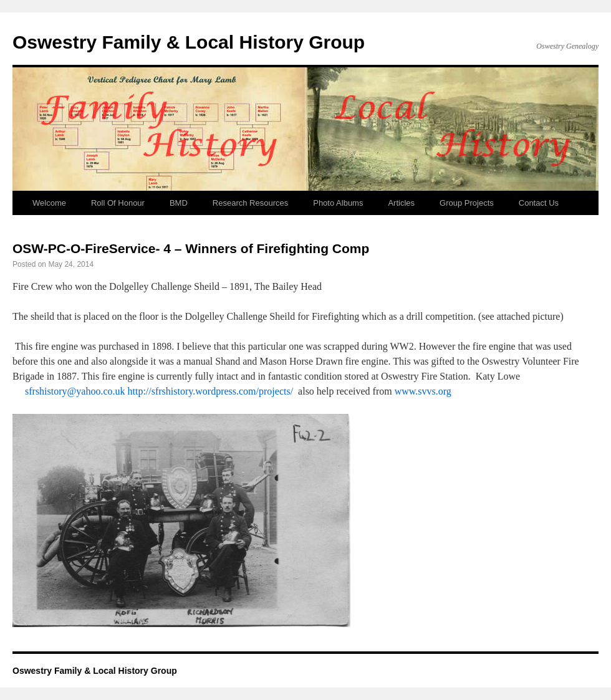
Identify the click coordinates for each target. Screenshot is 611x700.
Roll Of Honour (118, 203)
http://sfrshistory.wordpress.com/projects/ (211, 391)
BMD (179, 203)
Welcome (49, 203)
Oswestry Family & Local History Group (189, 42)
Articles (401, 203)
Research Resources (250, 203)
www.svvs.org (423, 391)
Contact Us (539, 203)
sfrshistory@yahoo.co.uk (75, 391)
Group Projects (467, 203)
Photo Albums (338, 203)
